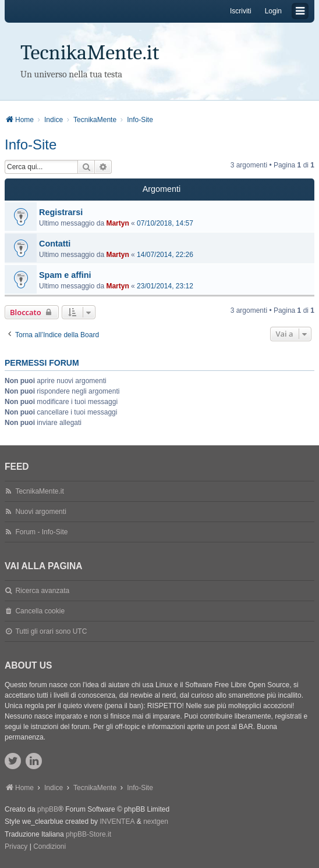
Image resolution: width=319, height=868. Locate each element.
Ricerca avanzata (42, 591)
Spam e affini (65, 275)
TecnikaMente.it (90, 53)
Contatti (55, 244)
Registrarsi (61, 212)
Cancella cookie (40, 611)
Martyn (117, 223)
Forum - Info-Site (41, 532)
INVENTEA (117, 821)
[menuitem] (16, 847)
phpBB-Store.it (88, 834)
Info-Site (31, 144)
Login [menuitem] (273, 11)
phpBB (48, 809)
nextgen (156, 821)
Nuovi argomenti (40, 512)
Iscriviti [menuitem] (241, 11)
